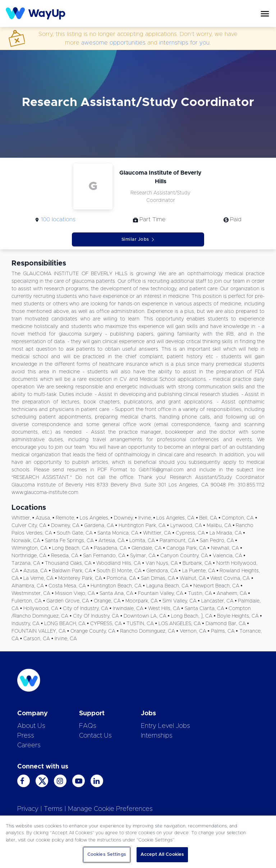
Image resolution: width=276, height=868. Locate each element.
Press (26, 736)
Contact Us (95, 736)
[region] (138, 842)
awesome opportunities (113, 43)
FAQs (88, 726)
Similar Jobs (138, 239)
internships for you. (185, 43)
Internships (157, 736)
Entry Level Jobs (165, 726)
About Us (31, 726)
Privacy (28, 809)
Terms (53, 809)
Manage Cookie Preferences (110, 809)
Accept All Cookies (162, 855)
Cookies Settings (107, 855)
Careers (29, 745)
